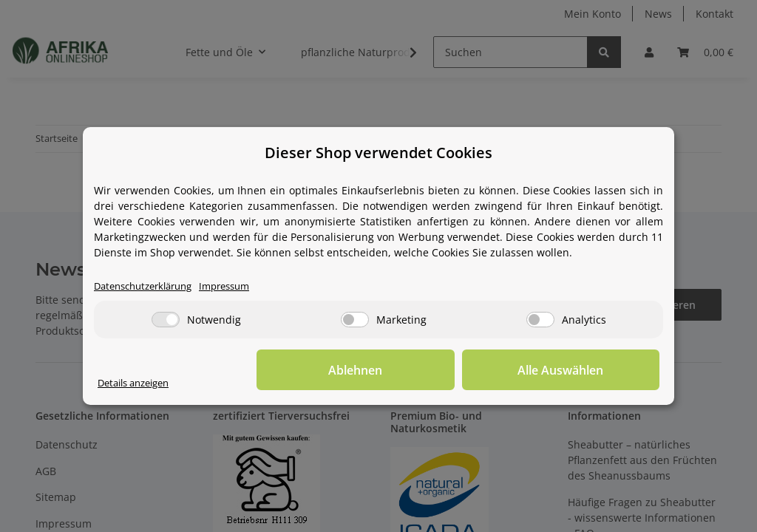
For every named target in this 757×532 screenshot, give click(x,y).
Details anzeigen (139, 383)
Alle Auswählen (585, 370)
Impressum (240, 286)
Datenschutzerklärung (149, 286)
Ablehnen (431, 370)
